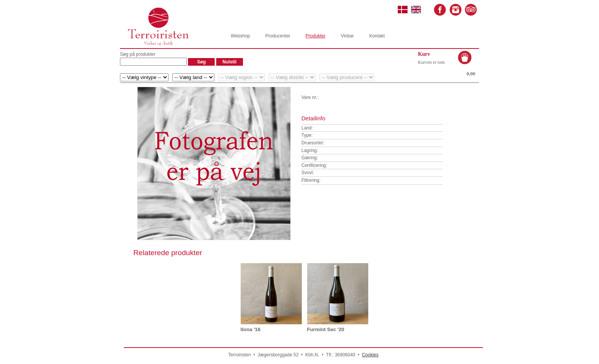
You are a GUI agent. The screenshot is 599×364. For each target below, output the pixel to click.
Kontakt (377, 36)
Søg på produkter (138, 54)
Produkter (316, 36)
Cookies (370, 355)
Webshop (240, 36)
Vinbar (347, 36)
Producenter (278, 36)
